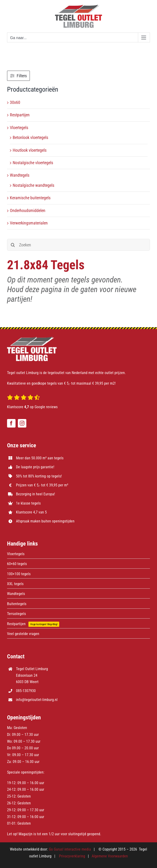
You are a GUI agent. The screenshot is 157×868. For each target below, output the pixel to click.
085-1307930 (26, 691)
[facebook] (11, 423)
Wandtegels (20, 175)
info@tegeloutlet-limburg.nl (37, 700)
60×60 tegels (17, 564)
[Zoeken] (78, 245)
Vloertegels (19, 128)
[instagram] (22, 423)
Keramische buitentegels (30, 198)
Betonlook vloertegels (30, 137)
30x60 (15, 102)
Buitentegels (17, 604)
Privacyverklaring (72, 856)
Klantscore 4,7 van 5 (31, 512)
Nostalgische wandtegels (33, 185)
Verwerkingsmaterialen (29, 223)
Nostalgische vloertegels (33, 163)
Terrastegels (16, 614)
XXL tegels (15, 584)
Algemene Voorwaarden (110, 856)
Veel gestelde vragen (23, 634)
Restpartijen (20, 115)
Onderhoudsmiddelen (28, 210)
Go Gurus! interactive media (70, 849)
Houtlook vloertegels (30, 150)
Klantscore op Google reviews (32, 407)
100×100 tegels (19, 574)
